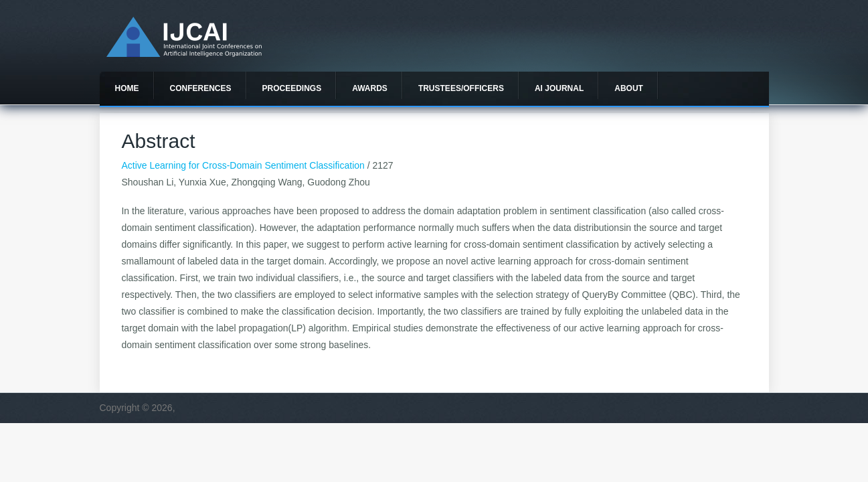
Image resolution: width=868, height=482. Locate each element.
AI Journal (559, 88)
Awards (370, 88)
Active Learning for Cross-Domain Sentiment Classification (243, 165)
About (629, 88)
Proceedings (292, 88)
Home (127, 88)
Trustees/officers (461, 88)
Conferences (201, 88)
